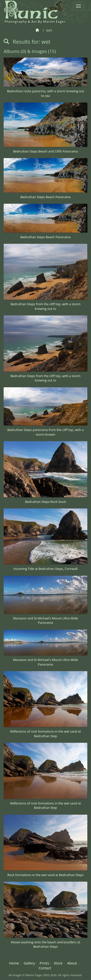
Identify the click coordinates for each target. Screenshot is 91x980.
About (72, 963)
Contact (45, 968)
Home (14, 963)
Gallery (29, 963)
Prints (44, 963)
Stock (58, 963)
